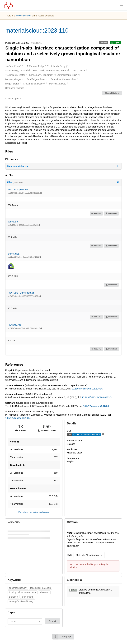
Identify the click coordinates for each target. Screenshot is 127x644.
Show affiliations (112, 93)
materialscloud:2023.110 (37, 31)
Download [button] (111, 213)
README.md (14, 325)
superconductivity (18, 588)
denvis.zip (13, 222)
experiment (27, 597)
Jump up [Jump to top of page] (62, 637)
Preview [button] (96, 213)
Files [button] (63, 182)
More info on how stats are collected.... (34, 512)
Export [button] (52, 621)
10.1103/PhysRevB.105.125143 (88, 389)
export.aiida (14, 254)
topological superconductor (22, 592)
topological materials (41, 588)
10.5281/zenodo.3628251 (18, 418)
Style (69, 555)
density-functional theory (21, 601)
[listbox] (89, 555)
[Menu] (122, 6)
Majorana (44, 592)
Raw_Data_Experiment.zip (21, 293)
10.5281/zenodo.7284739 (96, 406)
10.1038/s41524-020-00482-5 (97, 397)
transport (13, 597)
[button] (63, 166)
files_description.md (18, 190)
